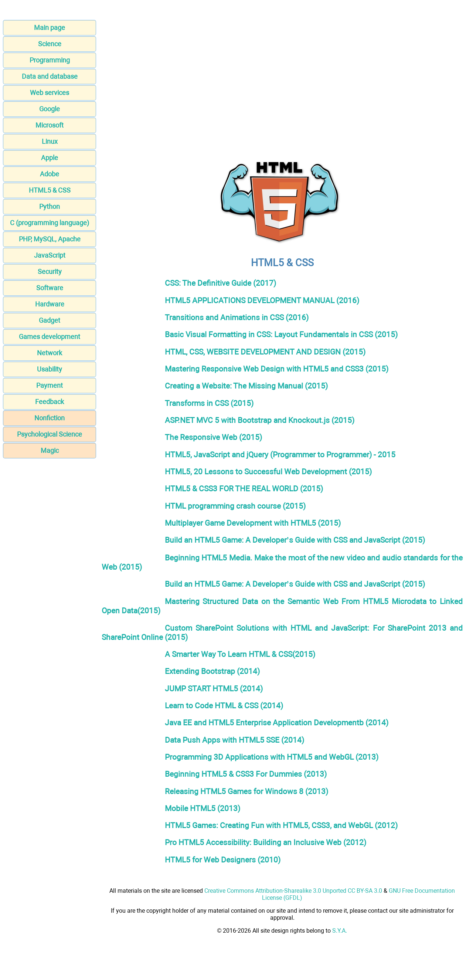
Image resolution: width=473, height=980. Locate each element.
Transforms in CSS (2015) (209, 403)
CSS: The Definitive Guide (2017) (220, 283)
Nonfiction (50, 418)
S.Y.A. (340, 931)
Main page (50, 28)
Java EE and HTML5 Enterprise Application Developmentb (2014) (277, 723)
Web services (50, 93)
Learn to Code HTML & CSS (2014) (224, 706)
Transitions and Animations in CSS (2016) (237, 317)
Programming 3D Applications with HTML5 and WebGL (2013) (272, 757)
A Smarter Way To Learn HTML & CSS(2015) (240, 654)
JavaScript (50, 255)
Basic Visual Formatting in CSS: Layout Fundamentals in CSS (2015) (281, 334)
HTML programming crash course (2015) (235, 506)
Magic (50, 450)
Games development (50, 337)
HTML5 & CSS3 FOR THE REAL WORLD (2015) (244, 489)
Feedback (50, 402)
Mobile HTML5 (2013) (203, 808)
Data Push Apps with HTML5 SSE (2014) (234, 740)
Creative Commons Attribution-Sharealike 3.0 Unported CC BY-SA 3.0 (293, 891)
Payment (50, 385)
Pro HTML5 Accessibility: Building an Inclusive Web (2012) (266, 842)
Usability (50, 369)
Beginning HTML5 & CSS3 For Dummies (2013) (246, 774)
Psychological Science (50, 434)
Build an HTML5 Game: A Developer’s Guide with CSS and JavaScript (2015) (295, 540)
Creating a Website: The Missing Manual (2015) (246, 386)
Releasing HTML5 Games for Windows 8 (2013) (246, 791)
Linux (50, 141)
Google (50, 109)
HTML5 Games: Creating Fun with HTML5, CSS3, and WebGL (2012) (281, 825)
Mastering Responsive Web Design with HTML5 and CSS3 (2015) (277, 369)
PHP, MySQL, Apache (50, 239)
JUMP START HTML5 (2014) (214, 689)
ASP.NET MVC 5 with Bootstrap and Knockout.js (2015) (260, 420)
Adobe (50, 174)
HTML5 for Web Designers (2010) (223, 860)
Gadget (50, 320)
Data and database (50, 76)
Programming (50, 60)
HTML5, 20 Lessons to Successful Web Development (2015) (268, 472)
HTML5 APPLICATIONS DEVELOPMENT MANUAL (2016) (262, 300)
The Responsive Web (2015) (213, 437)
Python (50, 206)
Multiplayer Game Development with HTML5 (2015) (253, 523)
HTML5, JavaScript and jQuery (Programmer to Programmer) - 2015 (280, 455)
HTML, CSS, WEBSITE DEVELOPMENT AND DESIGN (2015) (265, 352)
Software (50, 288)
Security (50, 272)
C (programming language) (50, 223)
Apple (50, 158)
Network (50, 353)
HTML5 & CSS (50, 190)
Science (50, 44)
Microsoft (50, 125)
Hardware (50, 304)
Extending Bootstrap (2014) (212, 671)
